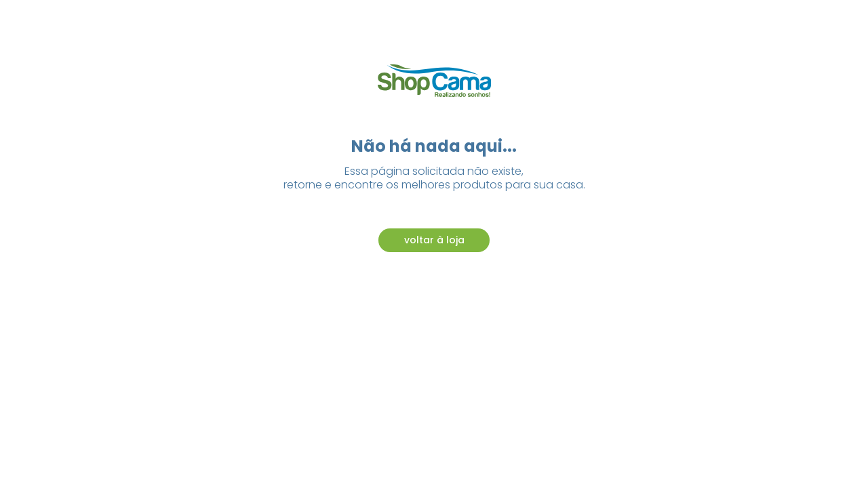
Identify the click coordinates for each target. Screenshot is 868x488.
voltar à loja (434, 240)
